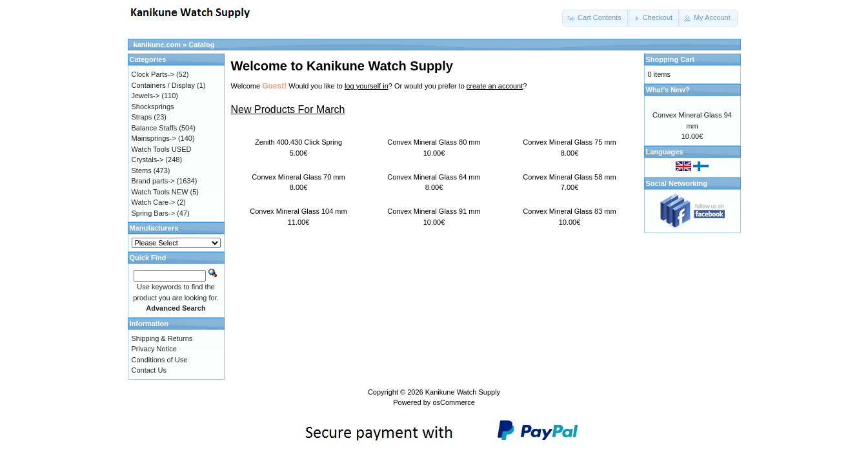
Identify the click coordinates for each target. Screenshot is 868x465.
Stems (142, 170)
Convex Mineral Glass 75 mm (569, 142)
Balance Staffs (155, 128)
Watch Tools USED (162, 149)
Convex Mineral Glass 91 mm (434, 211)
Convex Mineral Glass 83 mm (569, 211)
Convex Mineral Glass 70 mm (298, 177)
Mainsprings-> (154, 138)
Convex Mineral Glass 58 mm (569, 177)
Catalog (201, 45)
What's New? (668, 90)
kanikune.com (157, 45)
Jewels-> (146, 96)
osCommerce (453, 402)
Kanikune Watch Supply (463, 392)
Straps (142, 117)
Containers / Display (163, 85)
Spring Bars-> (154, 213)
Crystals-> (148, 160)
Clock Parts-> (153, 74)
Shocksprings (153, 107)
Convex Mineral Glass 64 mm (434, 177)
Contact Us (149, 370)
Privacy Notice (154, 349)
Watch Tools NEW (160, 192)
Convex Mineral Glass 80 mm (434, 142)
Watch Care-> (154, 202)
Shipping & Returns (162, 338)
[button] (596, 18)
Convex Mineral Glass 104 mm (298, 211)
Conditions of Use (160, 360)
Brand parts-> (153, 181)
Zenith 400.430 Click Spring (298, 142)
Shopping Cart (671, 59)
